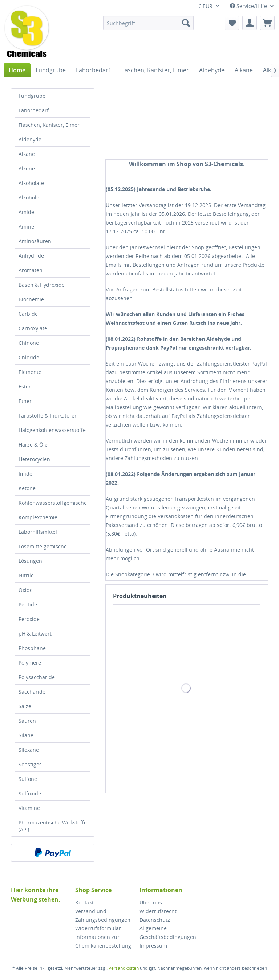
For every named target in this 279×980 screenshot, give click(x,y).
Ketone (27, 488)
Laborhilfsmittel (38, 532)
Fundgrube (32, 96)
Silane (26, 735)
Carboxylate (33, 328)
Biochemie (31, 299)
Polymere (30, 663)
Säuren (27, 721)
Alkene (27, 168)
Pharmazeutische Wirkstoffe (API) (53, 826)
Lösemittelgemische (43, 546)
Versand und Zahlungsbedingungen (103, 916)
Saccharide (32, 692)
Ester (25, 386)
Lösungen (30, 561)
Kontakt (84, 902)
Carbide (28, 314)
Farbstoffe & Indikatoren (48, 416)
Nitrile (26, 575)
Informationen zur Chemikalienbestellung (103, 941)
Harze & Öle (33, 445)
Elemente (30, 372)
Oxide (26, 590)
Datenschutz (155, 920)
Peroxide (29, 619)
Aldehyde (30, 139)
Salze (25, 706)
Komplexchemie (38, 517)
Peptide (28, 604)
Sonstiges (30, 764)
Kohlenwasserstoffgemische (53, 503)
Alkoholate (31, 183)
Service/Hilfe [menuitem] (249, 6)
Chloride (29, 357)
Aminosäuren (35, 241)
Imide (25, 474)
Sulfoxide (30, 793)
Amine (26, 227)
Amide (26, 212)
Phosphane (32, 648)
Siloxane (29, 750)
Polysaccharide (37, 677)
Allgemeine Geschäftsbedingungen (168, 933)
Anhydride (31, 256)
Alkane (27, 154)
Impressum (153, 946)
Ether (25, 401)
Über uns (151, 902)
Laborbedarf (34, 110)
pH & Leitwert (35, 634)
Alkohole (29, 197)
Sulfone (28, 779)
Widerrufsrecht (158, 911)
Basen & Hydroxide (42, 285)
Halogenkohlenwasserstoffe (52, 430)
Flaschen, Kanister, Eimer (49, 125)
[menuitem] (149, 23)
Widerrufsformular (98, 928)
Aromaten (31, 270)
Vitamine (29, 808)
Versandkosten (124, 968)
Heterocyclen (34, 459)
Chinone (29, 343)
